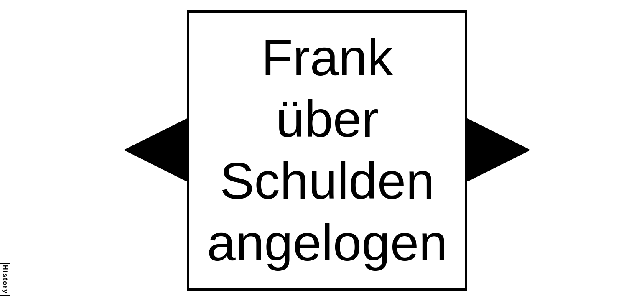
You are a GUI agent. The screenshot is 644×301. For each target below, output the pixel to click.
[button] (155, 150)
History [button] (5, 279)
